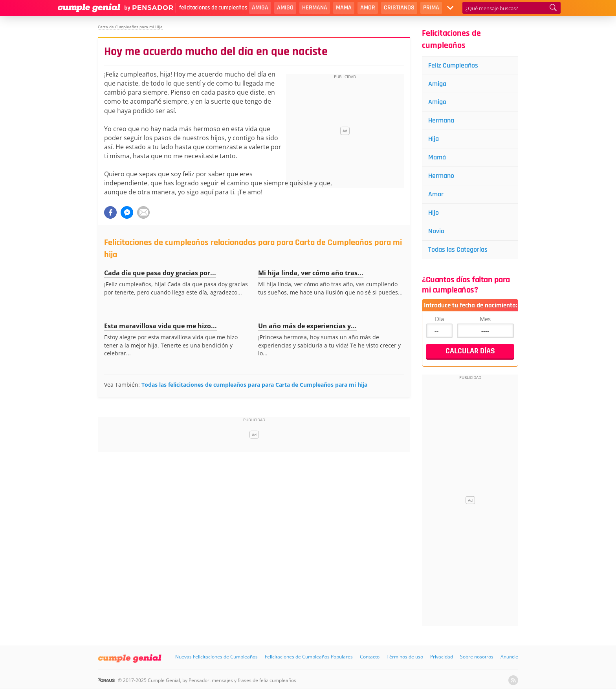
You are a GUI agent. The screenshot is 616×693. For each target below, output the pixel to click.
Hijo (434, 213)
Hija (434, 139)
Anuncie (509, 657)
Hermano (441, 176)
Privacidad (442, 657)
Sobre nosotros (477, 657)
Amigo (285, 8)
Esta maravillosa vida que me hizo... (160, 326)
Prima (431, 8)
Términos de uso (405, 657)
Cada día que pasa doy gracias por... (160, 273)
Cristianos (399, 8)
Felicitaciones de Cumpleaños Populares (309, 657)
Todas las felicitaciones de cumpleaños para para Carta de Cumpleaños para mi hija (254, 385)
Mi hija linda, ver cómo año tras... (311, 273)
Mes (485, 319)
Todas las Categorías (458, 250)
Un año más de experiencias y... (307, 326)
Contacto (370, 657)
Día (439, 319)
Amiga (260, 8)
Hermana (315, 8)
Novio (436, 231)
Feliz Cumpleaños (453, 65)
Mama (344, 8)
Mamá (437, 157)
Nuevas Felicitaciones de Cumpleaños (216, 657)
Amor (368, 8)
